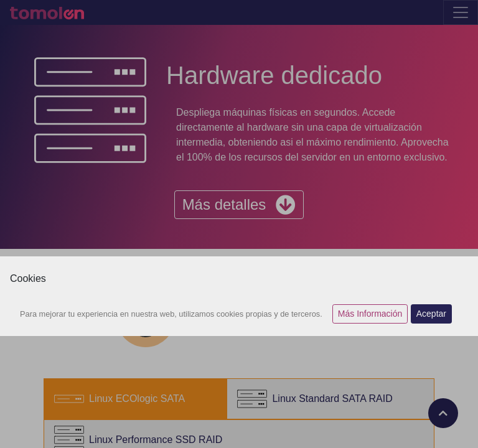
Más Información (370, 314)
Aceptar (431, 314)
